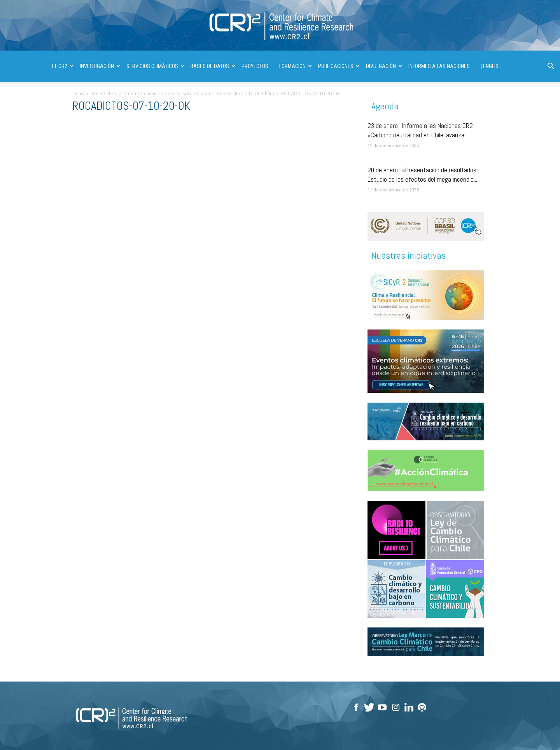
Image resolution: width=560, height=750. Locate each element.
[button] (551, 67)
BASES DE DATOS (213, 66)
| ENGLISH (491, 66)
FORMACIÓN (296, 66)
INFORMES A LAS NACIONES (439, 66)
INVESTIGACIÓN (100, 66)
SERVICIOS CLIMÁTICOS (155, 66)
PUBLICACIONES (339, 66)
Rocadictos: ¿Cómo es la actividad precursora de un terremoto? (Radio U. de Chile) (183, 94)
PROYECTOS (255, 66)
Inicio (78, 94)
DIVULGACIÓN (384, 66)
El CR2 (63, 66)
